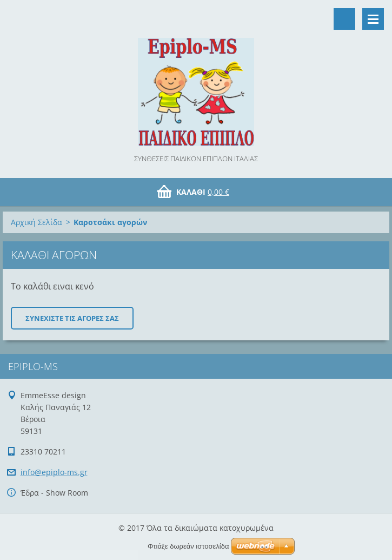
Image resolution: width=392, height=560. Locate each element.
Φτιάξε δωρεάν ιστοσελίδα (188, 546)
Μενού (373, 19)
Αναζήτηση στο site (344, 19)
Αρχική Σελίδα (36, 222)
